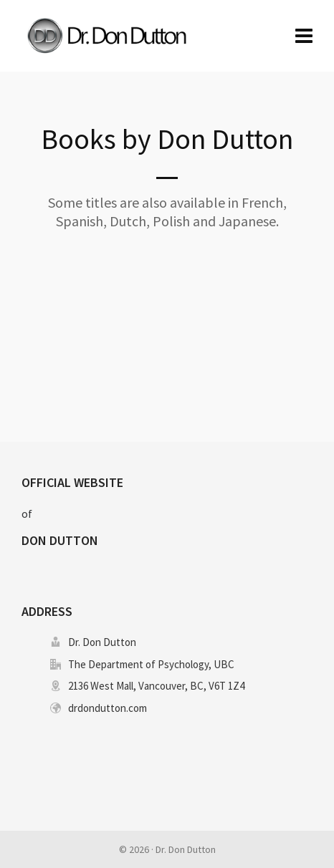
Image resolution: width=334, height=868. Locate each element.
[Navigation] (304, 36)
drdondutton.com (108, 708)
